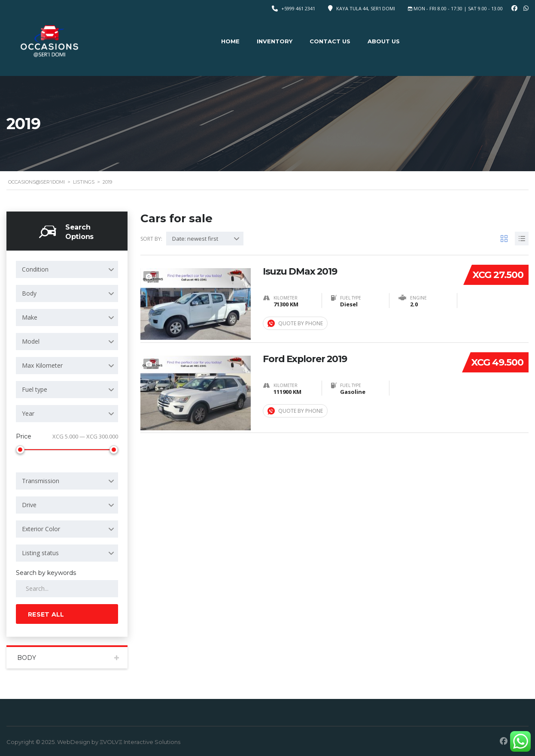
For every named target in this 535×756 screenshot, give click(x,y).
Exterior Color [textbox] (41, 529)
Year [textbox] (28, 413)
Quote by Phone (295, 323)
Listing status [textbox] (40, 553)
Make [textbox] (30, 317)
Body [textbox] (29, 293)
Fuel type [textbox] (35, 389)
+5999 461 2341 (298, 8)
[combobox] (67, 269)
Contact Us (330, 41)
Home (230, 41)
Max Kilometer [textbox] (42, 365)
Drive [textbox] (29, 505)
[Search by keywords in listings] (67, 589)
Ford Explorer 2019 (305, 358)
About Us (384, 41)
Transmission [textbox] (41, 481)
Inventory (275, 41)
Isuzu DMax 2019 (301, 271)
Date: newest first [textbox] (195, 239)
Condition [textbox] (35, 269)
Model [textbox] (31, 341)
